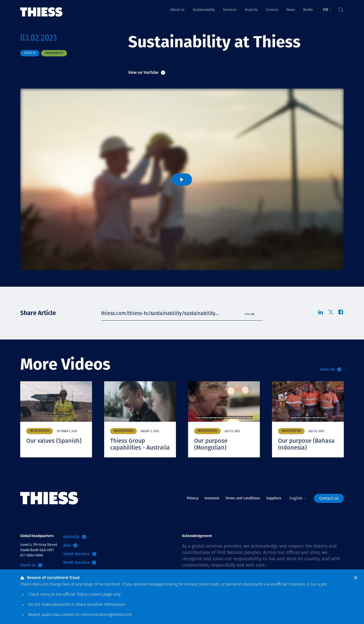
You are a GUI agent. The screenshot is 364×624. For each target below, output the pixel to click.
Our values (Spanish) (55, 441)
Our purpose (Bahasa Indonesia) (307, 444)
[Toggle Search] (341, 9)
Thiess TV (30, 53)
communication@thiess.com (106, 615)
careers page (100, 595)
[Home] (41, 8)
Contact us (329, 505)
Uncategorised (40, 431)
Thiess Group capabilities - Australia (128, 448)
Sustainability (54, 53)
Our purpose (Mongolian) (211, 444)
